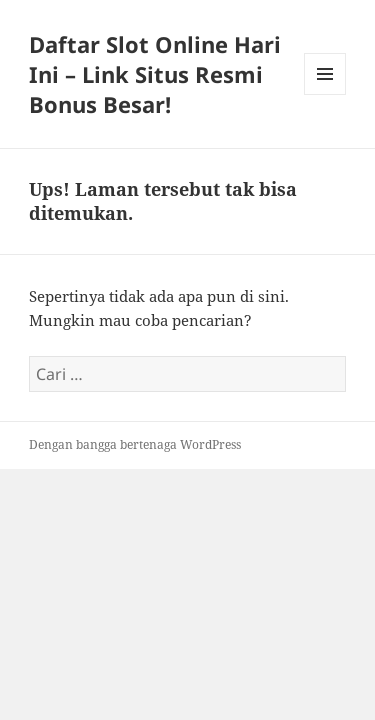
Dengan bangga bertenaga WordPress (135, 444)
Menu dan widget (325, 94)
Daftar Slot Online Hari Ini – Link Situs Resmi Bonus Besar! (155, 74)
